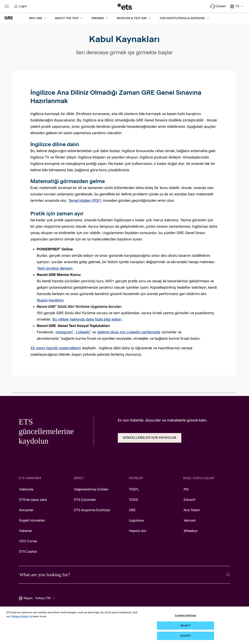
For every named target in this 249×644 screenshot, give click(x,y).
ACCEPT (186, 636)
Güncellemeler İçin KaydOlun (150, 438)
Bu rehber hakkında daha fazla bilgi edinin (87, 319)
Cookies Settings (186, 615)
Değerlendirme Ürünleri (91, 489)
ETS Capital (28, 552)
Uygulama (136, 520)
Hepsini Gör (138, 531)
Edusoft (190, 500)
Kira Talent (192, 510)
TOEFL (134, 489)
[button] (38, 18)
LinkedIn (83, 332)
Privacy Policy (20, 616)
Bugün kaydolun (50, 300)
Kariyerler (26, 510)
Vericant (190, 520)
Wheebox (191, 531)
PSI (186, 489)
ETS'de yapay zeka (33, 500)
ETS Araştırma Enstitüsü (92, 510)
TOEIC (134, 500)
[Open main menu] (7, 6)
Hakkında (26, 489)
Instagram (64, 332)
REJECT (186, 626)
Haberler (26, 531)
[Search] (228, 575)
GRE (132, 510)
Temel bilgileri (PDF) (85, 201)
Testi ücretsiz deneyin (55, 268)
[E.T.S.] (125, 6)
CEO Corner (28, 541)
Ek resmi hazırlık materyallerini (56, 348)
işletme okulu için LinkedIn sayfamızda (129, 332)
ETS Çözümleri (85, 500)
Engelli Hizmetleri (32, 520)
